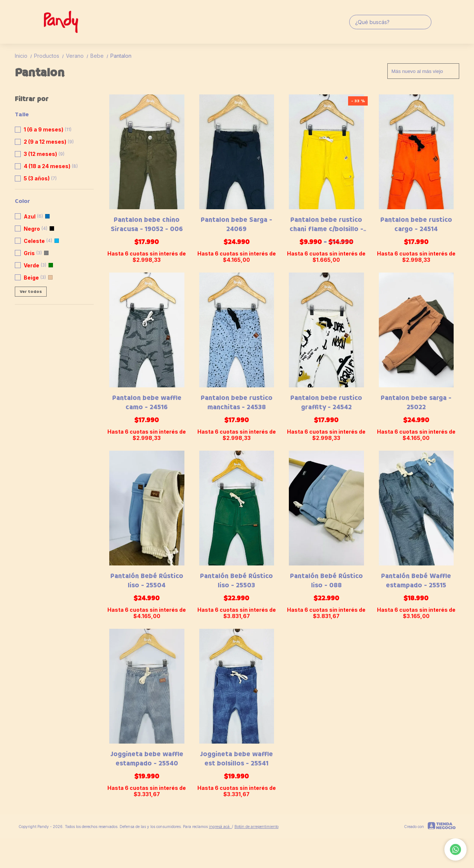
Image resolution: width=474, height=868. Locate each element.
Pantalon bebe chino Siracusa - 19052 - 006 (147, 224)
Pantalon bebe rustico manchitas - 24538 (237, 403)
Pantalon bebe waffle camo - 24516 (147, 403)
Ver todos (31, 292)
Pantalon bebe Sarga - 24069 (236, 224)
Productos (50, 56)
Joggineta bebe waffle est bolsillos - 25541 (236, 759)
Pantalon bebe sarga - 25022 (416, 403)
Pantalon (121, 56)
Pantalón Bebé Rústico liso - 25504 (147, 581)
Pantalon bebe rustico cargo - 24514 (416, 224)
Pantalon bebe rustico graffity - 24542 (326, 403)
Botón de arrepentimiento (256, 827)
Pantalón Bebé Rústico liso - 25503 (236, 581)
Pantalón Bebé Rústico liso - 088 (326, 581)
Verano (78, 56)
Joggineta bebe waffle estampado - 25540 (147, 759)
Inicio (24, 56)
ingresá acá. (220, 827)
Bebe (100, 56)
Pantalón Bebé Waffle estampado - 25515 (416, 581)
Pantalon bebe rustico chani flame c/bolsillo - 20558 (326, 224)
